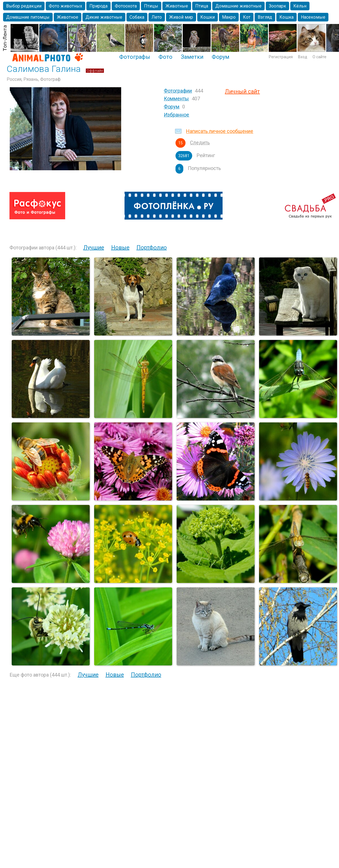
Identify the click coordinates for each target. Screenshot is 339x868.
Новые (120, 247)
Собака (137, 17)
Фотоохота (126, 6)
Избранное (176, 115)
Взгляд (265, 17)
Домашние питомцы (28, 17)
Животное (68, 17)
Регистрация (281, 57)
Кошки (208, 17)
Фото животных (65, 6)
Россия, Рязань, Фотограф (34, 79)
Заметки (192, 57)
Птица (202, 6)
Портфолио (152, 247)
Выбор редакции (24, 6)
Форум (220, 57)
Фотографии (178, 91)
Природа (98, 6)
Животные (177, 6)
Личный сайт (242, 91)
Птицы (151, 6)
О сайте (320, 57)
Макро (229, 17)
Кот (247, 17)
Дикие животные (104, 17)
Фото (165, 57)
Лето (157, 17)
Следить (200, 143)
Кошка (286, 17)
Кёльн (300, 6)
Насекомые (313, 17)
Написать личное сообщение (220, 131)
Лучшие (94, 247)
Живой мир (181, 17)
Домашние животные (238, 6)
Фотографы (135, 57)
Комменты (176, 99)
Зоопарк (277, 6)
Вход (303, 57)
